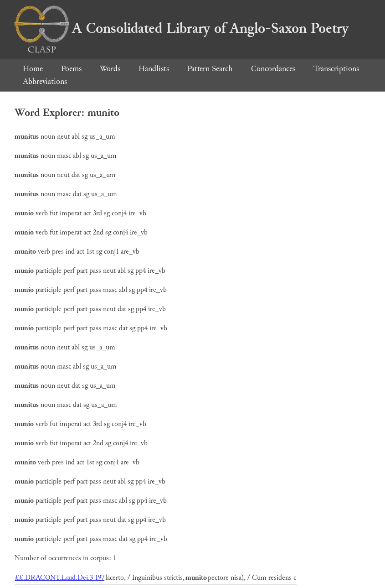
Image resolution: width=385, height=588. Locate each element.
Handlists (154, 69)
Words (110, 69)
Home (33, 69)
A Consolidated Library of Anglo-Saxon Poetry (182, 28)
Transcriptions (336, 69)
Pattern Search (210, 69)
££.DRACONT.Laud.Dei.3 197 (60, 578)
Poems (71, 69)
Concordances (273, 69)
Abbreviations (45, 81)
